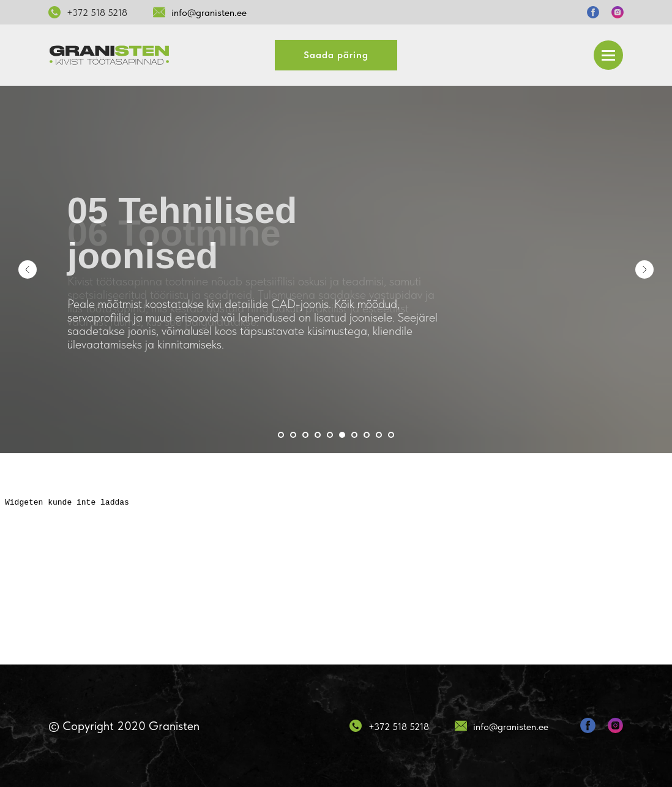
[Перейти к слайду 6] (342, 435)
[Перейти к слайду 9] (379, 435)
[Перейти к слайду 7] (354, 435)
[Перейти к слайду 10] (391, 435)
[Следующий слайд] (644, 269)
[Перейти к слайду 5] (330, 435)
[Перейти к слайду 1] (281, 435)
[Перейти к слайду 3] (305, 435)
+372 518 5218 (97, 13)
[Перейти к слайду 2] (293, 435)
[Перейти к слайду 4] (318, 435)
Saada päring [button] (336, 55)
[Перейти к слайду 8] (367, 435)
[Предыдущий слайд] (28, 269)
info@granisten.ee (209, 13)
